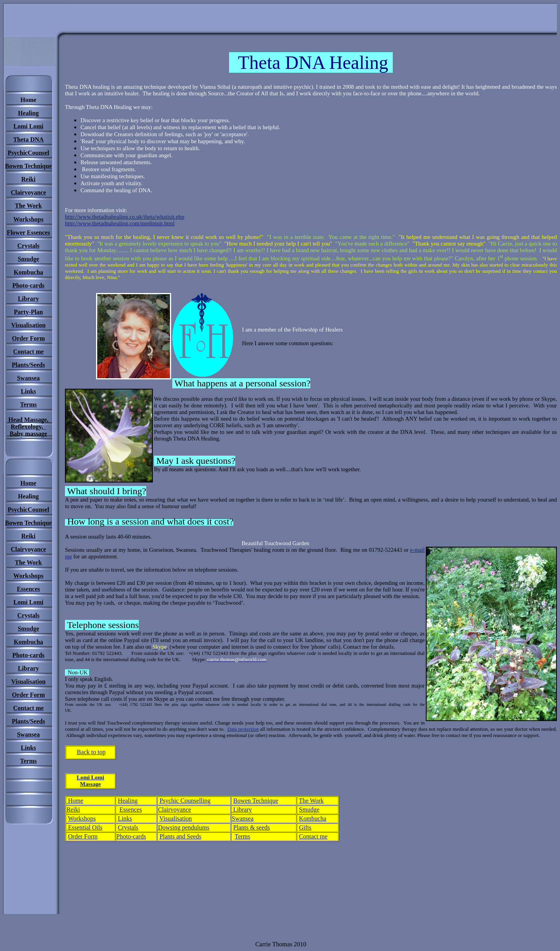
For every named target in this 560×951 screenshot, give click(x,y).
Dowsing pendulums (184, 827)
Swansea (243, 819)
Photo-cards (131, 836)
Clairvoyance (174, 810)
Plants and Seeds (180, 836)
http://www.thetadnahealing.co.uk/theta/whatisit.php (125, 217)
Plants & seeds (252, 827)
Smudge (309, 810)
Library (242, 810)
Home (75, 801)
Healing (128, 801)
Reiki (73, 810)
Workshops (82, 819)
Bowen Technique (256, 801)
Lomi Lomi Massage (90, 781)
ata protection (245, 729)
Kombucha (313, 819)
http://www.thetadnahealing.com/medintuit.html (120, 223)
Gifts (305, 827)
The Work (311, 801)
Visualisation (176, 819)
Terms (243, 836)
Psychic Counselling (185, 801)
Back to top (91, 752)
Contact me (313, 836)
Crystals (128, 827)
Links (125, 819)
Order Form (83, 836)
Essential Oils (84, 827)
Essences (131, 810)
